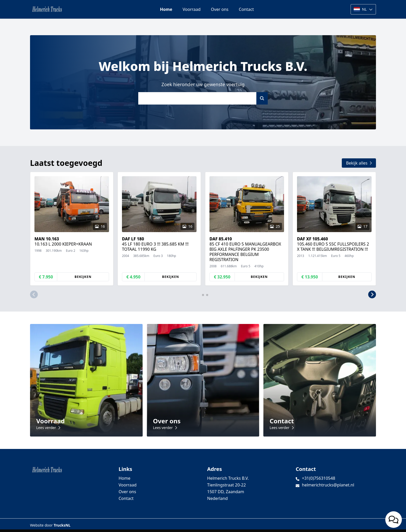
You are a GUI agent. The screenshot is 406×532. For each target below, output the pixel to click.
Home (166, 9)
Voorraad (191, 9)
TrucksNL (62, 525)
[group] (72, 229)
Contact (246, 9)
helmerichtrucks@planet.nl (328, 485)
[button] (34, 294)
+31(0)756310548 (319, 478)
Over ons (220, 9)
